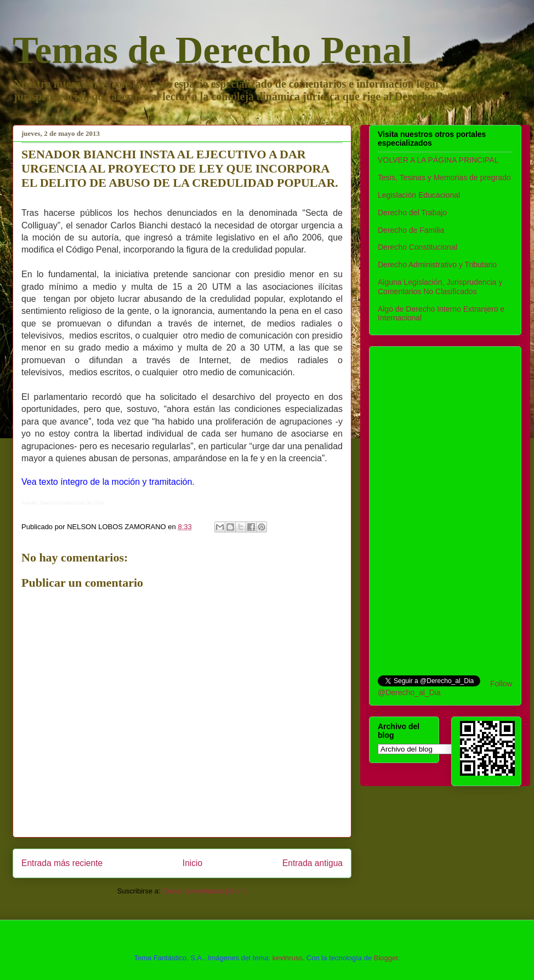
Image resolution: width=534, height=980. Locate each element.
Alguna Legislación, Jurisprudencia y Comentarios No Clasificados (440, 287)
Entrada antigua (313, 863)
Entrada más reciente (62, 863)
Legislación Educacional (419, 195)
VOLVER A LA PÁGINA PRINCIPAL (438, 160)
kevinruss (288, 958)
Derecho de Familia (411, 230)
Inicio (192, 863)
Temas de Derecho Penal (212, 50)
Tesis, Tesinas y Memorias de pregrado (444, 177)
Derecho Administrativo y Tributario (437, 265)
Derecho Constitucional (417, 247)
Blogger (386, 958)
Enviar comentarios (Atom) (204, 891)
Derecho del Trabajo (412, 213)
